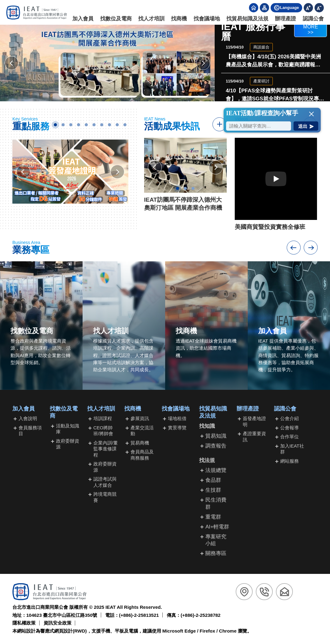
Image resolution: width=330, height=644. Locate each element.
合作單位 (289, 437)
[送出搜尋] (306, 126)
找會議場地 (207, 19)
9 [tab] (117, 125)
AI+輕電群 (217, 527)
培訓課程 (103, 418)
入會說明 (28, 418)
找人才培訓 (151, 19)
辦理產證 (286, 19)
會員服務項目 (30, 431)
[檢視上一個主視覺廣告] (12, 63)
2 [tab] (63, 125)
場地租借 (177, 418)
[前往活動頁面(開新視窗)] (107, 63)
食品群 (213, 480)
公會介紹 (289, 418)
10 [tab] (125, 125)
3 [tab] (71, 125)
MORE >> (311, 29)
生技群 (213, 490)
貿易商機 (140, 443)
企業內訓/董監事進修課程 (106, 449)
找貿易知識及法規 (247, 19)
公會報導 (289, 428)
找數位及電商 (116, 19)
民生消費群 (216, 503)
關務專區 (216, 553)
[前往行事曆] (311, 32)
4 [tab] (79, 125)
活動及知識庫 (68, 429)
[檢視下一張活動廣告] (117, 172)
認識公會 (313, 19)
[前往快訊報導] (219, 124)
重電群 (213, 517)
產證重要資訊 (254, 437)
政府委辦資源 (68, 444)
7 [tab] (102, 125)
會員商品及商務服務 (142, 455)
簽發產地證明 (254, 421)
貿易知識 (216, 436)
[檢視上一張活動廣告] (23, 172)
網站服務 (289, 461)
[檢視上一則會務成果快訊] (155, 168)
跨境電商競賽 (105, 497)
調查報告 (216, 446)
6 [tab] (94, 125)
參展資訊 (140, 418)
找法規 (207, 460)
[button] (311, 114)
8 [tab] (109, 125)
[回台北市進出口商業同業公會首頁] (37, 13)
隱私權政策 (24, 623)
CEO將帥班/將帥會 (103, 431)
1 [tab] (55, 125)
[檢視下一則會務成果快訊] (216, 168)
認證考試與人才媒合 (105, 482)
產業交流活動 (142, 431)
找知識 (207, 426)
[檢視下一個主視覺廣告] (203, 63)
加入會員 (83, 19)
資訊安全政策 (58, 623)
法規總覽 (216, 470)
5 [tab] (86, 125)
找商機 (179, 19)
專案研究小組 (216, 540)
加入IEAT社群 (292, 449)
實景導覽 (177, 428)
